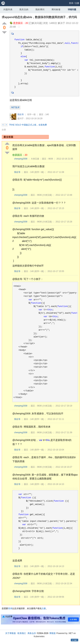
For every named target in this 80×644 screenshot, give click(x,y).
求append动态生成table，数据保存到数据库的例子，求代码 (39, 17)
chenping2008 (21, 159)
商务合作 (32, 633)
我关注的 (24, 9)
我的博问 (40, 9)
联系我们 (22, 633)
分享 (4, 130)
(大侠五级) (47, 195)
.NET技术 (15, 107)
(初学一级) (39, 172)
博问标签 (56, 9)
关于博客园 (10, 633)
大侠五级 (35, 159)
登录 (71, 3)
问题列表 (8, 9)
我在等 (21, 114)
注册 (77, 3)
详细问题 (72, 9)
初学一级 (31, 114)
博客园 (52, 633)
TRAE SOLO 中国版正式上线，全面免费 (28, 125)
